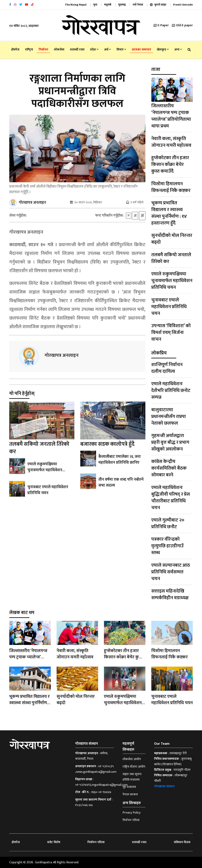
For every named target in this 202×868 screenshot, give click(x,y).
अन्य (178, 50)
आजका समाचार (141, 50)
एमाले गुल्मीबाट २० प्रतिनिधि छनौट (168, 523)
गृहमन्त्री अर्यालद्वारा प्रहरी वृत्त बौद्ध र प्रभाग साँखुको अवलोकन (170, 442)
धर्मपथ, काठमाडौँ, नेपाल (92, 756)
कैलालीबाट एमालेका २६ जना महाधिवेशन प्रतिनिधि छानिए (120, 460)
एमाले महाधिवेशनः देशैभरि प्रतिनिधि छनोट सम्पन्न (171, 391)
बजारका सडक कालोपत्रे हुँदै (107, 444)
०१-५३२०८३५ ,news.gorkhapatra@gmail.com (96, 769)
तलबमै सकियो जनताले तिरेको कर (39, 448)
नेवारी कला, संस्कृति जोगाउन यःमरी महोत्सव (171, 142)
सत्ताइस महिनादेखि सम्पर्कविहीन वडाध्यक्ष (170, 594)
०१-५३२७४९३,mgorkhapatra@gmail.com (101, 785)
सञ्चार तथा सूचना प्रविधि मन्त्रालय (132, 777)
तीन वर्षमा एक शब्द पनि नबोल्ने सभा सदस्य (121, 482)
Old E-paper (182, 25)
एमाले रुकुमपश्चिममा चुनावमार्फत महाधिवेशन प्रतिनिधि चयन (45, 470)
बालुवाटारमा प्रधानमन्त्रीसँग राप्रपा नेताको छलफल (169, 417)
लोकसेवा (59, 50)
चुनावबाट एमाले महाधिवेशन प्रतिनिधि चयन (48, 490)
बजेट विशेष (54, 842)
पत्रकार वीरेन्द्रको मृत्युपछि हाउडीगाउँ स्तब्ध (167, 546)
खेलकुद (163, 50)
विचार (121, 50)
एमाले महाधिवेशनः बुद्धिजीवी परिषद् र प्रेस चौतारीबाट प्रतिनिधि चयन (171, 498)
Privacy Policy (131, 813)
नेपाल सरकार (130, 795)
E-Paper (161, 25)
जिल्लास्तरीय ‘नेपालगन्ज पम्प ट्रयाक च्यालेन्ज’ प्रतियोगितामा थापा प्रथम (171, 116)
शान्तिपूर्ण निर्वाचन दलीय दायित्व (167, 368)
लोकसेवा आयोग (132, 759)
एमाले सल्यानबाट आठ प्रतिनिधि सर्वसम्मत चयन (171, 572)
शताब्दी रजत (77, 50)
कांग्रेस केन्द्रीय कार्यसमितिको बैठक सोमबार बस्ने (169, 468)
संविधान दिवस (182, 842)
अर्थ (108, 50)
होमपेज (15, 50)
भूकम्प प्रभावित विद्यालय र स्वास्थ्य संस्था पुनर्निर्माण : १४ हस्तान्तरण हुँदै (169, 213)
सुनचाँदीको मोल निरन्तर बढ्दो (172, 239)
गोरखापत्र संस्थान (164, 786)
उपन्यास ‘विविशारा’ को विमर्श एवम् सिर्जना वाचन (171, 333)
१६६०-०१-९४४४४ (101, 792)
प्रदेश (94, 50)
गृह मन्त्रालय (129, 787)
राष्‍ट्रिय (29, 50)
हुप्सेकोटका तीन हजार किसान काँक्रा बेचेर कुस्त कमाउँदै (170, 164)
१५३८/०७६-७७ (84, 805)
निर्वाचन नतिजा (131, 820)
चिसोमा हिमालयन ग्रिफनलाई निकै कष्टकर (171, 187)
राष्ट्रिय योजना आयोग (134, 767)
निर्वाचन (43, 50)
